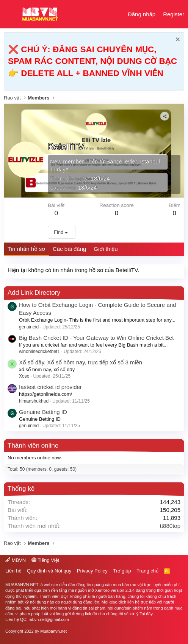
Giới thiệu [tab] (106, 249)
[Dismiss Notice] (177, 40)
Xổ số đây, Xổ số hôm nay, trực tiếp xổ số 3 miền (81, 362)
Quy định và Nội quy (49, 571)
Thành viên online (33, 446)
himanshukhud (34, 401)
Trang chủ (147, 571)
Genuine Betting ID (43, 412)
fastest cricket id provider (50, 387)
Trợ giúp (122, 571)
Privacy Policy (92, 571)
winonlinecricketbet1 (39, 352)
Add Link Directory (34, 293)
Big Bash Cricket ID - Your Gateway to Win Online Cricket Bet (96, 338)
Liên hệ (13, 571)
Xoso (24, 376)
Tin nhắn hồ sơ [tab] (26, 249)
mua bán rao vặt (128, 585)
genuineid (29, 327)
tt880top (170, 526)
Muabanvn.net (53, 631)
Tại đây (146, 614)
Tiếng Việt (45, 560)
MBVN (16, 560)
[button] (10, 14)
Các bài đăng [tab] (69, 249)
